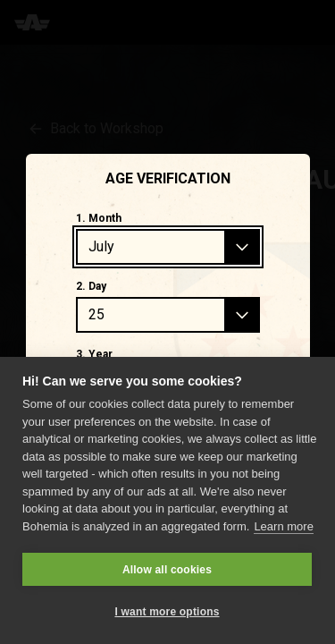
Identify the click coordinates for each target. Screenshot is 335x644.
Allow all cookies (167, 570)
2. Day (91, 286)
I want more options (167, 612)
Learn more (283, 526)
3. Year (94, 354)
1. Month (99, 218)
